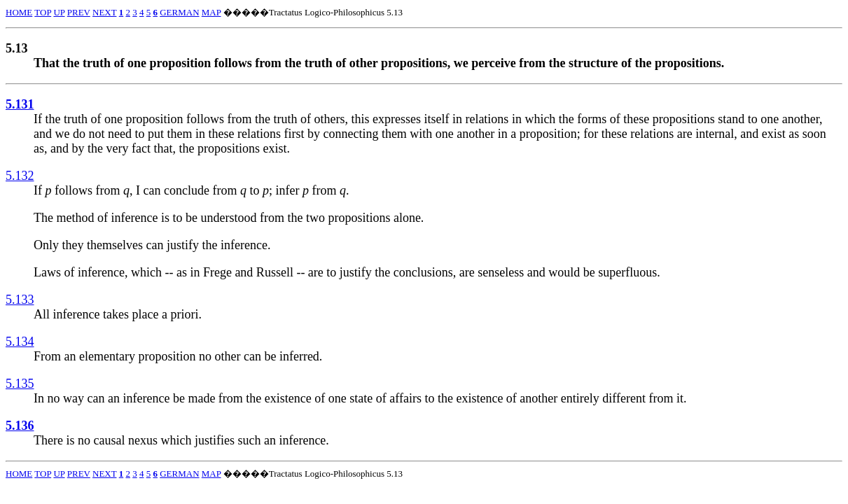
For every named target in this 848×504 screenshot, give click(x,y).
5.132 (20, 176)
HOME (19, 12)
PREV (79, 12)
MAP (211, 12)
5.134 (20, 342)
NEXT (104, 12)
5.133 (20, 300)
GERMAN (179, 12)
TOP (43, 12)
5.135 (20, 384)
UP (59, 12)
